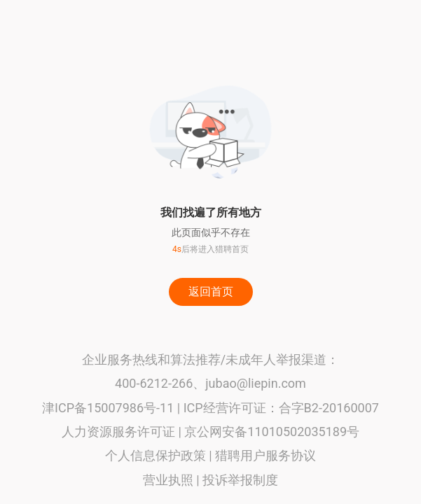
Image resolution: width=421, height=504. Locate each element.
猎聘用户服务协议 (265, 455)
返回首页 (211, 292)
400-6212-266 (154, 383)
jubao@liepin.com (256, 383)
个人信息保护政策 (156, 455)
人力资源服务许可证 (118, 432)
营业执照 (168, 480)
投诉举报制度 (240, 480)
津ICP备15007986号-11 (108, 408)
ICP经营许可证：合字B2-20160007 (281, 408)
